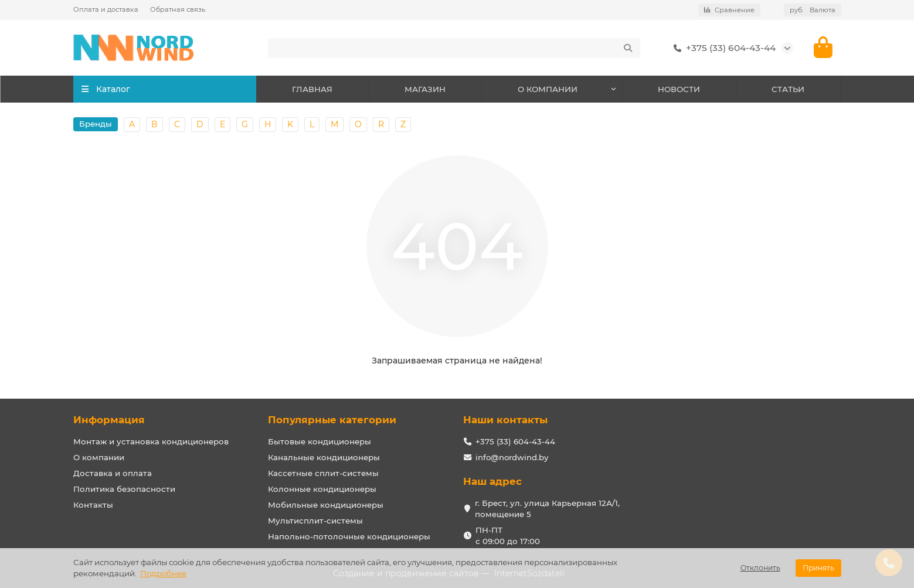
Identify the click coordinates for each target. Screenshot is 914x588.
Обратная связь (178, 9)
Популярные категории (332, 420)
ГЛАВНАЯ (312, 89)
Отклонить (760, 568)
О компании (99, 457)
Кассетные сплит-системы (323, 473)
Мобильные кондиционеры (326, 505)
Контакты (93, 505)
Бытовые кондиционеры (320, 441)
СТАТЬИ (788, 89)
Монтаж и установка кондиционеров (151, 441)
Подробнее (163, 573)
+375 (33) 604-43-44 (723, 48)
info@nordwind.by (512, 457)
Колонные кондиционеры (322, 489)
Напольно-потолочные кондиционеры (349, 536)
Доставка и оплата (113, 473)
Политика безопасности (124, 489)
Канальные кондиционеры (324, 457)
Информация (109, 420)
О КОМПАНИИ (548, 89)
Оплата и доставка (106, 9)
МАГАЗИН (425, 89)
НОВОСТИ (679, 89)
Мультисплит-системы (315, 521)
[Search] (454, 48)
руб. (813, 10)
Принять (818, 568)
